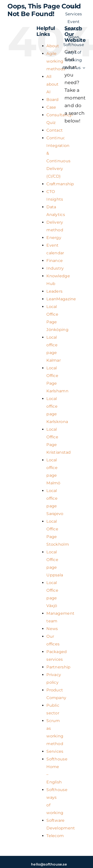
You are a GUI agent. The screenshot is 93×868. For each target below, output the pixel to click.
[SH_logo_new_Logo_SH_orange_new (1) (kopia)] (33, 37)
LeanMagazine (61, 299)
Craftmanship (60, 184)
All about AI (52, 84)
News (52, 629)
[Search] (71, 136)
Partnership (58, 667)
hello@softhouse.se (49, 864)
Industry (55, 268)
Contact (55, 130)
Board (52, 100)
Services (55, 751)
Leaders (54, 291)
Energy (54, 238)
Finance (55, 261)
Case (51, 107)
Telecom (55, 836)
